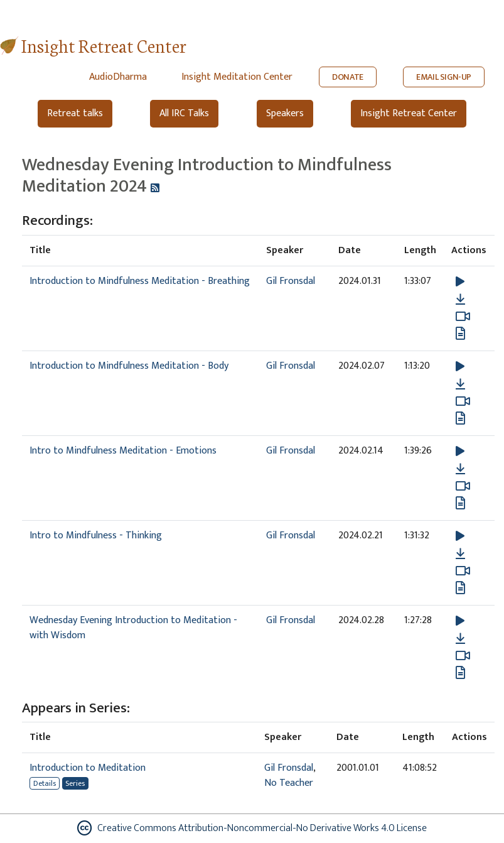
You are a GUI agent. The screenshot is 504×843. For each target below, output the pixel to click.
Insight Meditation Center (237, 77)
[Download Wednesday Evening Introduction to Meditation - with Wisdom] (460, 639)
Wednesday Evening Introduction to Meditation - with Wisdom (133, 628)
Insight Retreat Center (104, 45)
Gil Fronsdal (291, 281)
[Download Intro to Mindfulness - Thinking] (460, 554)
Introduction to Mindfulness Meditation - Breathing (140, 281)
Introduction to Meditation (88, 768)
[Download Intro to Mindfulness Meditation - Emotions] (460, 469)
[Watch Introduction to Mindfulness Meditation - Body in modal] (463, 401)
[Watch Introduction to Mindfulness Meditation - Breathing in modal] (463, 317)
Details (45, 783)
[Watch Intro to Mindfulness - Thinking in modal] (463, 571)
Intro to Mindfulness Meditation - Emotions (123, 451)
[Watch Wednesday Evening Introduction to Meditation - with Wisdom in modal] (463, 656)
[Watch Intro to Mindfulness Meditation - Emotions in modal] (463, 486)
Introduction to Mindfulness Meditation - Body (129, 366)
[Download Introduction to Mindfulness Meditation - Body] (460, 384)
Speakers (285, 113)
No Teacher (289, 783)
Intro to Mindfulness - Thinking (96, 536)
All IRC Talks (184, 113)
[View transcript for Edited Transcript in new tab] (460, 502)
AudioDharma (118, 77)
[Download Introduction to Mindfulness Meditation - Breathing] (460, 300)
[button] (460, 281)
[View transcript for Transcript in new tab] (460, 333)
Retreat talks (75, 113)
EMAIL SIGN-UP (444, 77)
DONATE (348, 77)
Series (75, 783)
